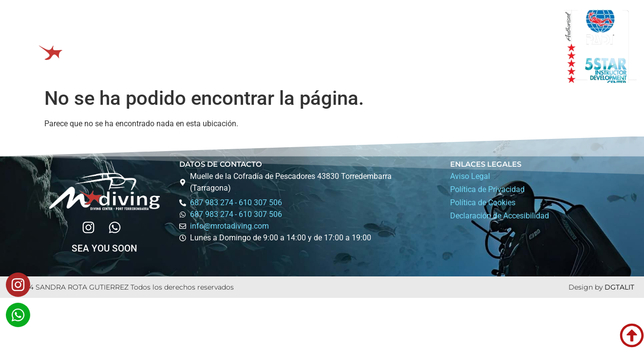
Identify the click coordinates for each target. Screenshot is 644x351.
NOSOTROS (212, 46)
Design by (587, 287)
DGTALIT (619, 287)
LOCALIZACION (469, 46)
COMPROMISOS (399, 46)
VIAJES (342, 46)
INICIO (163, 46)
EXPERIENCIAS (281, 47)
